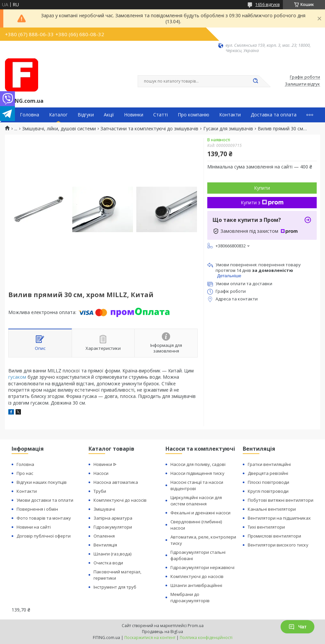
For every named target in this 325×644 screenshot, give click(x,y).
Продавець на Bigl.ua (162, 632)
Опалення (104, 536)
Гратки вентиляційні (269, 464)
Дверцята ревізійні (268, 473)
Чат (297, 627)
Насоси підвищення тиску (197, 473)
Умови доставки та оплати (45, 500)
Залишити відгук (302, 84)
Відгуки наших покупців (42, 482)
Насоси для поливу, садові (198, 464)
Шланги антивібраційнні (196, 585)
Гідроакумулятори (113, 527)
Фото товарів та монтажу (44, 518)
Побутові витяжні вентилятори (281, 500)
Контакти (230, 115)
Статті (161, 115)
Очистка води (108, 563)
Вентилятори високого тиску (278, 545)
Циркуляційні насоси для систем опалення (196, 501)
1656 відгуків (267, 4)
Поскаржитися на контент (150, 638)
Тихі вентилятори (266, 527)
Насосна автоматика (116, 482)
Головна (30, 115)
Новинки (134, 115)
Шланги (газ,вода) (112, 554)
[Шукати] (255, 81)
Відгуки (86, 115)
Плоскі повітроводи (268, 482)
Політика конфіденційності (206, 638)
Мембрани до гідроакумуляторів (190, 597)
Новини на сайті (34, 527)
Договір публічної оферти (44, 536)
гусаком (17, 377)
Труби (100, 491)
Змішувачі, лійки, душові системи (59, 129)
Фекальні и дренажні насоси (200, 513)
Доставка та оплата (274, 115)
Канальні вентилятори (272, 509)
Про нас (25, 473)
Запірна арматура (113, 518)
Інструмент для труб (115, 587)
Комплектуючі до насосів (120, 500)
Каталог (58, 115)
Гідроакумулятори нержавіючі (202, 567)
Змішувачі (104, 509)
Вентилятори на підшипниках (279, 518)
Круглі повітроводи (268, 491)
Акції (109, 115)
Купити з (262, 202)
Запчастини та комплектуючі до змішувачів (149, 129)
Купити (262, 188)
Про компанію (194, 115)
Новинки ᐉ (105, 464)
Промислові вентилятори (274, 536)
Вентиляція (105, 545)
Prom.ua (196, 626)
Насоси (101, 473)
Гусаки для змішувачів (228, 129)
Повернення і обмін (37, 509)
